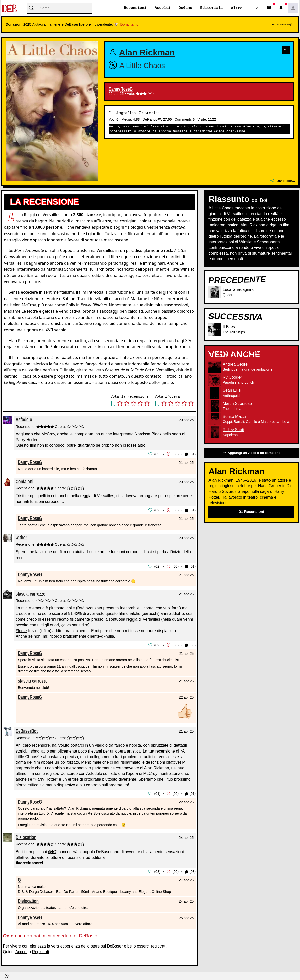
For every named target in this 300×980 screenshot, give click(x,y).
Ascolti (162, 8)
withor (21, 537)
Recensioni (135, 8)
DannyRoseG (121, 89)
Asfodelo (24, 420)
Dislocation (26, 837)
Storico (149, 113)
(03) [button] (190, 645)
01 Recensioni (251, 512)
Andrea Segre (235, 364)
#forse (21, 630)
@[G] (53, 851)
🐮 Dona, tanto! (127, 25)
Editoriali (212, 8)
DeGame (185, 8)
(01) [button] (190, 454)
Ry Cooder (232, 378)
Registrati (41, 951)
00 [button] (176, 454)
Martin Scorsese (237, 404)
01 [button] (157, 793)
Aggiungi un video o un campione (251, 453)
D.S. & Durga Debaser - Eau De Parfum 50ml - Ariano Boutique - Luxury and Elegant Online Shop (94, 890)
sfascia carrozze (30, 593)
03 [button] (157, 454)
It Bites (229, 327)
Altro (237, 8)
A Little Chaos (142, 66)
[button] (257, 8)
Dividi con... (283, 181)
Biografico (122, 113)
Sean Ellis (232, 391)
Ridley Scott (233, 430)
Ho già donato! (282, 25)
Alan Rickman (147, 53)
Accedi (21, 951)
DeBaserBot (27, 730)
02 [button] (157, 510)
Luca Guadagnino (238, 290)
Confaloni (24, 481)
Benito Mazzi (234, 417)
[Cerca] (59, 8)
